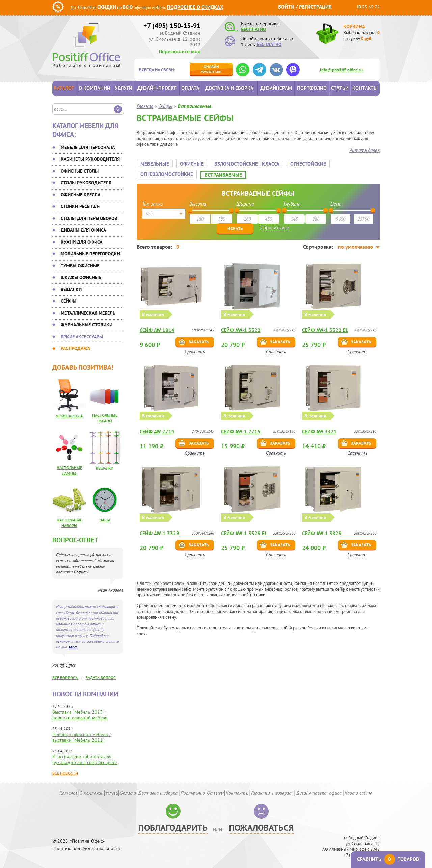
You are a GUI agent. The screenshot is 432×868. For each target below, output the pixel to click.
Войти (286, 7)
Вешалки (71, 289)
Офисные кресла (80, 195)
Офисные (192, 164)
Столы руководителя (86, 183)
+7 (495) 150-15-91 (172, 26)
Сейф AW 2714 (157, 430)
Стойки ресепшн (80, 206)
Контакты (365, 88)
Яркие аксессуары (82, 337)
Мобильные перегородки (90, 254)
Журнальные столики (87, 325)
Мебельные (155, 164)
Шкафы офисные (81, 277)
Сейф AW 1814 (157, 330)
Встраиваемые (223, 175)
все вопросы (65, 678)
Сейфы (69, 301)
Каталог (64, 88)
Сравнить (195, 351)
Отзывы (215, 793)
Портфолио (312, 88)
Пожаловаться (261, 828)
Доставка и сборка (229, 88)
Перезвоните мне (180, 51)
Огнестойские (308, 164)
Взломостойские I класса (247, 164)
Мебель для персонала (88, 147)
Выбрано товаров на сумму (361, 35)
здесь (73, 647)
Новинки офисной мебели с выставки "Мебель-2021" (82, 737)
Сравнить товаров (388, 859)
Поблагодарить (173, 828)
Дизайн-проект (157, 88)
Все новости (65, 773)
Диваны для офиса (83, 230)
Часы (105, 520)
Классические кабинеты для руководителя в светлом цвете (85, 759)
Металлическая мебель (88, 313)
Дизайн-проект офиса (319, 793)
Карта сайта (358, 793)
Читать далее (364, 150)
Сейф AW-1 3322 (241, 330)
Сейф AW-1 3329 (160, 530)
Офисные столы (80, 171)
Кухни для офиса (82, 242)
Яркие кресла (69, 416)
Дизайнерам (276, 88)
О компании (94, 88)
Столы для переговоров (89, 218)
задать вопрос (101, 678)
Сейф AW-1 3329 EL (244, 530)
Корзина (354, 27)
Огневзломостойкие (167, 174)
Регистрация (315, 7)
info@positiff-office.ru (341, 70)
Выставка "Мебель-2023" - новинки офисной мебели (80, 715)
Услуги (124, 88)
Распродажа (75, 348)
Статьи (340, 88)
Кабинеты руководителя (90, 159)
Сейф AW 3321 (319, 430)
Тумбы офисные (80, 266)
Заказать (199, 341)
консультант (211, 69)
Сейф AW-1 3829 (322, 530)
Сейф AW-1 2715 (241, 430)
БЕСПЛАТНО (253, 29)
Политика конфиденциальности (86, 849)
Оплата (190, 88)
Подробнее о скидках (195, 7)
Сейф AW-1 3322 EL (325, 330)
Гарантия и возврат (272, 793)
